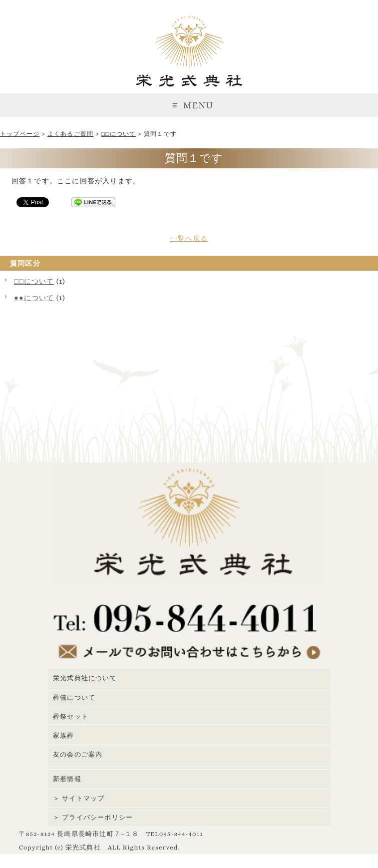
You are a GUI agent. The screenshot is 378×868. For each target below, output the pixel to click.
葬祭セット (71, 716)
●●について (34, 298)
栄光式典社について (85, 678)
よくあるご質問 (70, 134)
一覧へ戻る (189, 238)
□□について (119, 134)
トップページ (20, 134)
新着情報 (67, 779)
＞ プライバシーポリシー (93, 817)
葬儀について (74, 697)
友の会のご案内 (78, 754)
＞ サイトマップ (79, 798)
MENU (189, 105)
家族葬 (64, 735)
